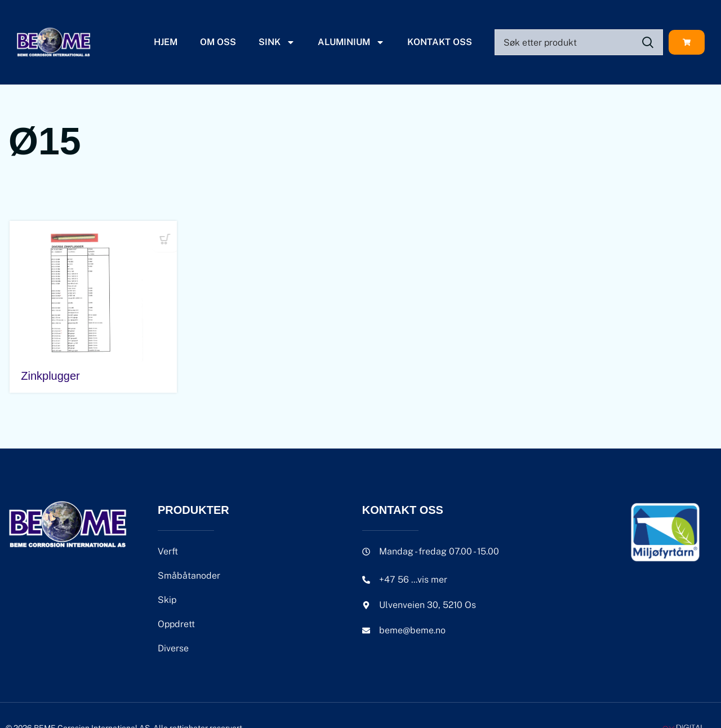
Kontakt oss (440, 42)
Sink (277, 42)
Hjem (166, 42)
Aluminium (351, 42)
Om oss (218, 42)
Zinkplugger (49, 376)
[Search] (579, 42)
